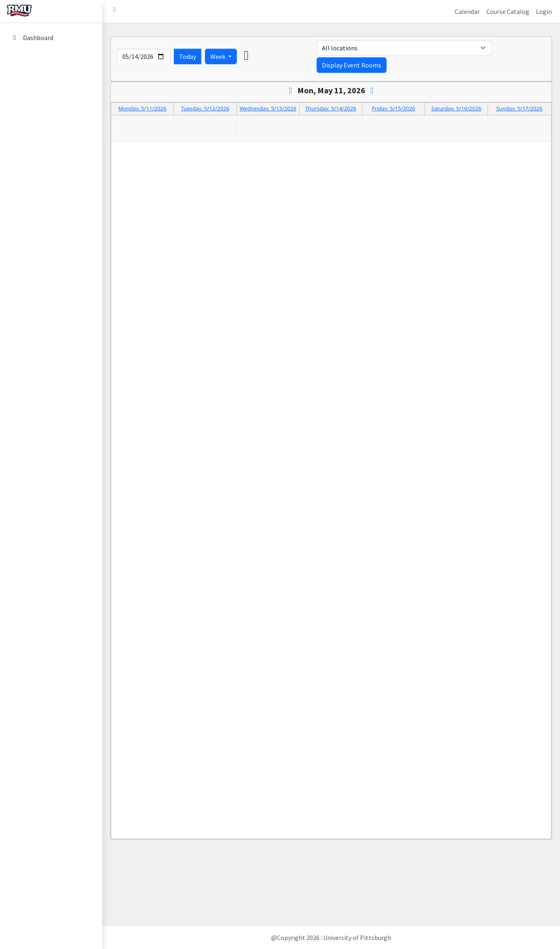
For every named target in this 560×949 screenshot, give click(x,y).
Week (218, 56)
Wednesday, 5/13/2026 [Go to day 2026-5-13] (268, 109)
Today (188, 56)
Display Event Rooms (352, 65)
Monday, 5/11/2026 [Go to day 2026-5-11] (142, 109)
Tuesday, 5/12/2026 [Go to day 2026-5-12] (205, 109)
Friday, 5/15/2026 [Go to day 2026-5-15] (393, 109)
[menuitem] (51, 38)
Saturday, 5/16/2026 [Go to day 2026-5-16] (456, 109)
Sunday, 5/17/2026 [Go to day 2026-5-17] (519, 108)
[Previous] (291, 90)
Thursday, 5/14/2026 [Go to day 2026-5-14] (331, 109)
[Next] (372, 90)
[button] (115, 11)
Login (544, 11)
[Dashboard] (51, 38)
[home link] (51, 11)
